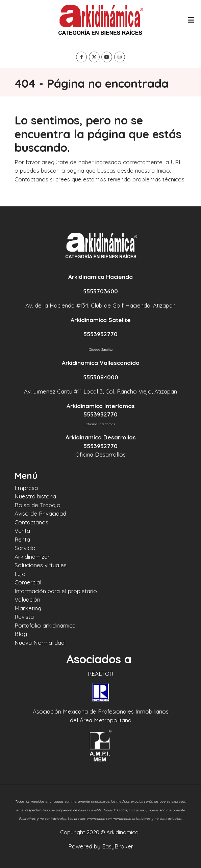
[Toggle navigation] (191, 20)
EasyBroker (118, 846)
